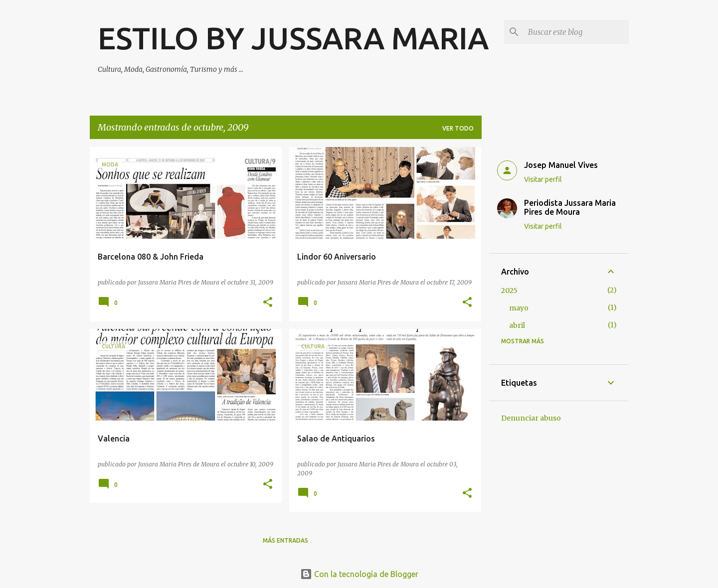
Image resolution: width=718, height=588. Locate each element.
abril (517, 325)
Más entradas (285, 540)
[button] (268, 303)
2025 (509, 291)
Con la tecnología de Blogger (359, 574)
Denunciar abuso (531, 418)
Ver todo (458, 128)
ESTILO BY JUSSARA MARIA (293, 38)
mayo (519, 308)
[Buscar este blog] (576, 32)
